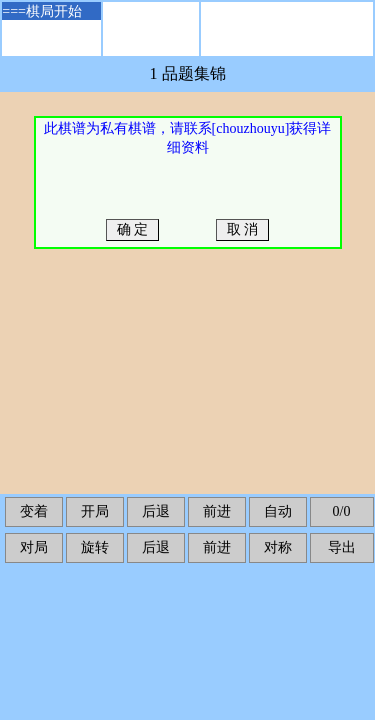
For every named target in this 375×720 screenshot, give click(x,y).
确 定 (132, 229)
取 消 (242, 229)
